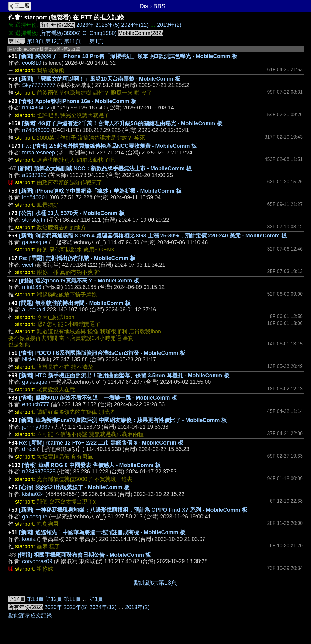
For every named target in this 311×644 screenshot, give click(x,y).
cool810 (32, 63)
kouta (29, 539)
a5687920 (34, 175)
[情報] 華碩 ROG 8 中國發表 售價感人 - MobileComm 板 (91, 465)
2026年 (85, 25)
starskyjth (34, 220)
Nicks (29, 359)
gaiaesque (35, 242)
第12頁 (54, 41)
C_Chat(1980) (99, 33)
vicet (28, 265)
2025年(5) (108, 25)
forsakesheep (39, 153)
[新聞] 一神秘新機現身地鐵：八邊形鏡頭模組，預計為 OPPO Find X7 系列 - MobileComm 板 (133, 510)
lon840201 (35, 197)
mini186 (32, 287)
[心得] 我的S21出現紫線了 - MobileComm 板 (74, 487)
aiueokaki (34, 310)
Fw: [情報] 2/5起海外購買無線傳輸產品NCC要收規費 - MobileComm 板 (109, 146)
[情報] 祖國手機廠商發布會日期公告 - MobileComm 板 (84, 555)
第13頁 (35, 41)
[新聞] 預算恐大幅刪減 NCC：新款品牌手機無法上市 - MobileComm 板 (105, 168)
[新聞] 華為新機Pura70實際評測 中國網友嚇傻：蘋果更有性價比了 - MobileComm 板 (123, 420)
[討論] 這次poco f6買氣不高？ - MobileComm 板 (79, 281)
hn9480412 (36, 108)
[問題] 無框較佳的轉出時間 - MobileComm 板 (75, 303)
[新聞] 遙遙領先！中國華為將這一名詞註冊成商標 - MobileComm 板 (102, 532)
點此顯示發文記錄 (30, 615)
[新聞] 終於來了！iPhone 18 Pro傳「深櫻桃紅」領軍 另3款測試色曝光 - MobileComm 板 (128, 56)
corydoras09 (37, 561)
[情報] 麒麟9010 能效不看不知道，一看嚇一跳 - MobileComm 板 (98, 398)
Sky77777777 (39, 85)
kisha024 (33, 494)
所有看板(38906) (60, 33)
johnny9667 (36, 427)
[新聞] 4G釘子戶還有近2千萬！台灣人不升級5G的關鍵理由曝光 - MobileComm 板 (122, 123)
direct (29, 449)
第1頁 (96, 41)
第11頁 (72, 41)
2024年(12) (135, 25)
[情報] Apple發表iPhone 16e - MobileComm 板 (78, 101)
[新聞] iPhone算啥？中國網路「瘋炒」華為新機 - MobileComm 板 (100, 191)
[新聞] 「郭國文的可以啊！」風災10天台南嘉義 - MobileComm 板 (100, 79)
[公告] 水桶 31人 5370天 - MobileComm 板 (72, 213)
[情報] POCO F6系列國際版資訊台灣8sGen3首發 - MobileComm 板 (102, 353)
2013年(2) (169, 25)
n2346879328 (39, 472)
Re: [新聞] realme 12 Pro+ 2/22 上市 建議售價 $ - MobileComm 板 (101, 443)
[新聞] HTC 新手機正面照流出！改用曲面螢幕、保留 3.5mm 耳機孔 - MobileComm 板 (124, 376)
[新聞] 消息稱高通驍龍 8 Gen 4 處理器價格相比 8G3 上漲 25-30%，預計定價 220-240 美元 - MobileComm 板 (153, 236)
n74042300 (36, 130)
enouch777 (36, 404)
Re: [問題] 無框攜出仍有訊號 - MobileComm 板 (77, 258)
